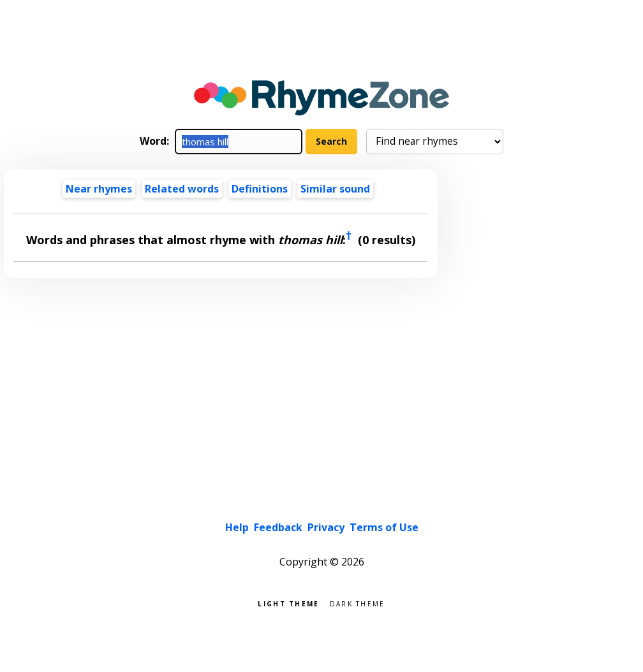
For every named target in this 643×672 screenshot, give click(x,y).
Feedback (278, 527)
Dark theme (358, 603)
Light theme (288, 603)
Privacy (326, 527)
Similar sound (335, 189)
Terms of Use (384, 527)
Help (237, 527)
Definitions (260, 189)
